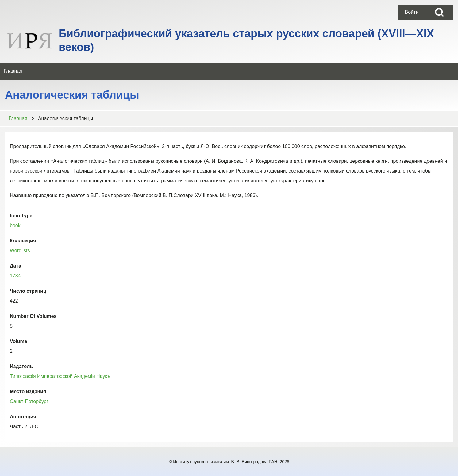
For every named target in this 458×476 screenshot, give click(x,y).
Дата (15, 266)
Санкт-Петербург (29, 401)
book (15, 225)
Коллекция (23, 241)
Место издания (28, 392)
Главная (18, 118)
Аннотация (23, 417)
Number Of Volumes (33, 316)
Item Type (21, 216)
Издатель (21, 366)
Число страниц (28, 291)
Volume (19, 341)
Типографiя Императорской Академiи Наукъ (60, 376)
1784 (15, 276)
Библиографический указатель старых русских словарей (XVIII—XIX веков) (246, 40)
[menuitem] (412, 12)
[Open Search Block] (439, 12)
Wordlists (20, 251)
